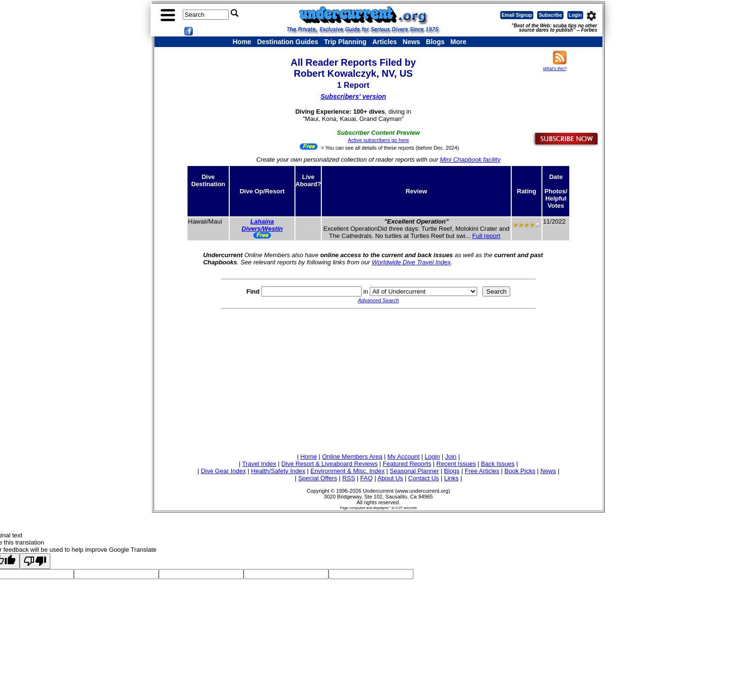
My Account (404, 457)
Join (451, 457)
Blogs (435, 42)
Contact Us (423, 478)
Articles (384, 42)
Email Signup (517, 15)
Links (451, 478)
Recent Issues (456, 464)
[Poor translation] (35, 561)
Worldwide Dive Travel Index (411, 262)
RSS (349, 478)
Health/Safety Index (278, 471)
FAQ (366, 478)
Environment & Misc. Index (347, 471)
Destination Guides (288, 42)
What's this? (555, 69)
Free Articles (482, 471)
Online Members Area (352, 457)
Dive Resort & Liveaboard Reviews (330, 464)
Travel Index (259, 464)
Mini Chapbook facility (470, 160)
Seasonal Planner (415, 471)
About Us (390, 478)
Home (242, 42)
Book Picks (520, 471)
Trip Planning (345, 42)
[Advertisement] (378, 380)
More (458, 42)
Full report (486, 236)
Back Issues (498, 464)
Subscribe (550, 15)
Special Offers (318, 478)
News (412, 42)
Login (575, 15)
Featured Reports (407, 464)
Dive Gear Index (223, 471)
